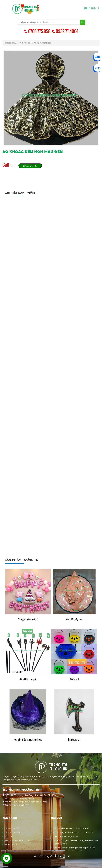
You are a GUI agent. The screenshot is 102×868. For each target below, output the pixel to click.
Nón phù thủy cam (74, 619)
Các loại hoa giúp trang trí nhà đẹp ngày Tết (74, 848)
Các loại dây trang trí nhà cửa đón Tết (71, 828)
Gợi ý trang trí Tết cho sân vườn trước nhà (73, 832)
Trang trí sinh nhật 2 (28, 619)
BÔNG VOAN (11, 844)
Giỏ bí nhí (74, 679)
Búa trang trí (74, 739)
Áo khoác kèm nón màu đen (36, 43)
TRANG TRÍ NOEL (13, 832)
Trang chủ (11, 43)
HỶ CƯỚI (9, 836)
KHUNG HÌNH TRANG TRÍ (17, 840)
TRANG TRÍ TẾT (12, 828)
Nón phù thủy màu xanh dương (28, 739)
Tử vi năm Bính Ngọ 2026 (66, 836)
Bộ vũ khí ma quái (28, 679)
